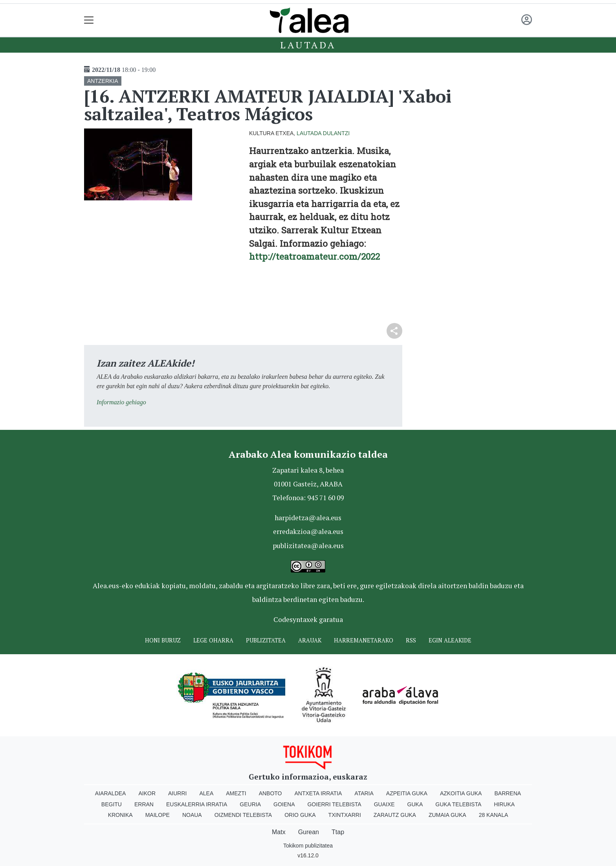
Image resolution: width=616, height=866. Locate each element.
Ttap (338, 832)
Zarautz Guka (395, 815)
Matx (279, 832)
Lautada (308, 45)
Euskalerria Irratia (197, 804)
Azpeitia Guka (407, 793)
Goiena (284, 804)
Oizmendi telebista (243, 815)
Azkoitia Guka (461, 793)
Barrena (508, 793)
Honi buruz (163, 640)
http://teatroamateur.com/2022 (314, 256)
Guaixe (384, 804)
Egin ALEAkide (450, 640)
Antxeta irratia (318, 793)
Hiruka (504, 804)
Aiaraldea (111, 793)
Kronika (120, 815)
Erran (144, 804)
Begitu (112, 804)
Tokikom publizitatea (308, 846)
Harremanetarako (364, 640)
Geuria (250, 804)
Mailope (158, 815)
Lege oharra (213, 640)
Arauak (310, 640)
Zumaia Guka (447, 815)
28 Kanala (494, 815)
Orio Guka (300, 815)
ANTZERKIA (103, 81)
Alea (206, 793)
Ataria (364, 793)
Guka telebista (458, 804)
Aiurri (177, 793)
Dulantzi (336, 133)
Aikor (147, 793)
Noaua (192, 815)
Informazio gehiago (121, 402)
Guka (415, 804)
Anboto (270, 793)
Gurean (309, 832)
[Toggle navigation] (89, 20)
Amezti (236, 793)
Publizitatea (266, 640)
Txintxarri (345, 815)
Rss (411, 640)
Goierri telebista (334, 804)
